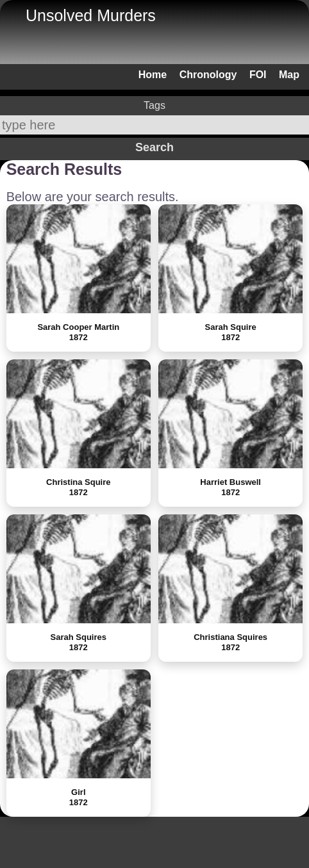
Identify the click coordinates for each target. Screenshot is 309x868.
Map (289, 75)
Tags (154, 105)
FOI (258, 75)
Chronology (208, 75)
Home (153, 75)
